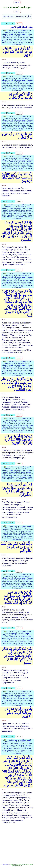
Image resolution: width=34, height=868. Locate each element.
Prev (17, 2)
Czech (20, 38)
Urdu (26, 42)
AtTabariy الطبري (26, 31)
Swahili (15, 42)
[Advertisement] (17, 845)
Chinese (15, 38)
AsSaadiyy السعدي (24, 32)
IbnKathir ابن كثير (14, 31)
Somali (4, 42)
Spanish (10, 42)
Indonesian (17, 39)
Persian (17, 41)
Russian (30, 41)
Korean (29, 39)
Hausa (11, 39)
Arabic (23, 36)
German (5, 39)
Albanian (28, 36)
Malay (4, 41)
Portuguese (23, 41)
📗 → (6, 31)
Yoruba (30, 42)
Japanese (23, 39)
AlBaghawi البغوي (8, 34)
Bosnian (9, 38)
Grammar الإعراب (14, 36)
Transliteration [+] (18, 44)
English (25, 38)
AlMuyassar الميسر (20, 34)
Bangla (4, 38)
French (31, 38)
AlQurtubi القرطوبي (11, 32)
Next (17, 11)
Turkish (21, 42)
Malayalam (10, 41)
